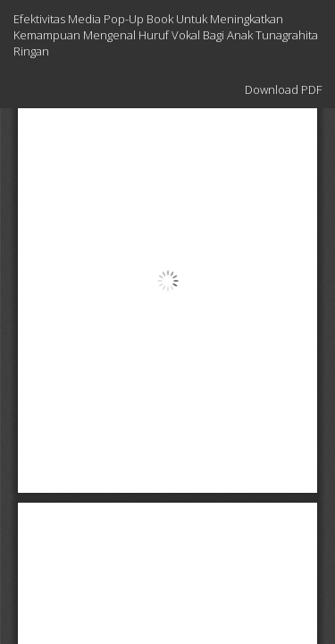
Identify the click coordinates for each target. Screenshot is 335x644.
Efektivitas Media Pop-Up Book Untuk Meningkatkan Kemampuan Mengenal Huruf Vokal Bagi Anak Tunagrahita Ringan (166, 35)
